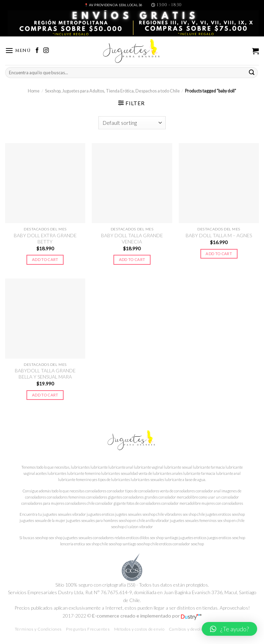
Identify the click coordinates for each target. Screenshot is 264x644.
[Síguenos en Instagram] (46, 51)
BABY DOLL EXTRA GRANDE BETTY (45, 238)
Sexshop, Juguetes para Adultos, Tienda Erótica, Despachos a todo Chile (112, 91)
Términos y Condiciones (38, 629)
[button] (229, 629)
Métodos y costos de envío (139, 629)
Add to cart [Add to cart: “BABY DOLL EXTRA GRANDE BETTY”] (45, 259)
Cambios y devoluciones (192, 629)
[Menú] (18, 51)
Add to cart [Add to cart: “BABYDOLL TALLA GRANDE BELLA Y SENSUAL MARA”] (45, 395)
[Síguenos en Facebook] (37, 51)
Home (34, 91)
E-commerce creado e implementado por (147, 616)
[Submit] (252, 72)
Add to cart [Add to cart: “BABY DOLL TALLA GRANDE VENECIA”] (132, 259)
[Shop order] (132, 123)
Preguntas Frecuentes (88, 629)
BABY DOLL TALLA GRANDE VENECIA (132, 238)
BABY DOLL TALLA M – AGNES (219, 235)
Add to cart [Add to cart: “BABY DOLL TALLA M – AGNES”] (219, 254)
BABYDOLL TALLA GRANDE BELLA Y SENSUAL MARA (45, 374)
